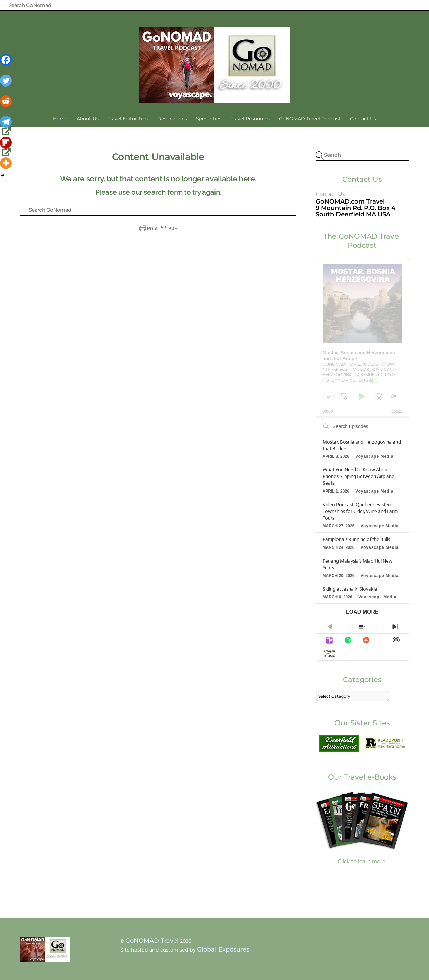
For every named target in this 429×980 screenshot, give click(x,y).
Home (60, 119)
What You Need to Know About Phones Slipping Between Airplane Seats (359, 476)
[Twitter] (7, 85)
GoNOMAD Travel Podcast (310, 119)
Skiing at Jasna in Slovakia (350, 589)
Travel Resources (250, 119)
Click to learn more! (362, 827)
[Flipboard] (7, 147)
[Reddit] (7, 106)
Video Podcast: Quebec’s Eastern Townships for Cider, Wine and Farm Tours (360, 511)
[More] (6, 163)
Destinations (172, 119)
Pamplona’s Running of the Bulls (356, 539)
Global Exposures (223, 949)
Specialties (209, 119)
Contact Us (363, 119)
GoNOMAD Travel (152, 941)
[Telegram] (7, 126)
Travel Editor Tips (128, 119)
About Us (88, 119)
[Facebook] (7, 64)
